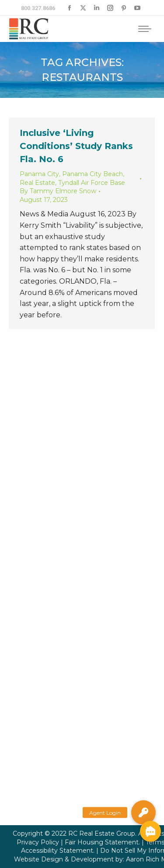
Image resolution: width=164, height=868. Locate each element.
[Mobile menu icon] (145, 29)
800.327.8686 (38, 8)
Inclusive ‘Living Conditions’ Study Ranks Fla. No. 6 (76, 146)
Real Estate (37, 183)
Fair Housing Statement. (102, 842)
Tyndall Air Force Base (92, 183)
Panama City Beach (92, 174)
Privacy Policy (38, 842)
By (58, 191)
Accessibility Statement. (58, 851)
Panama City (39, 174)
